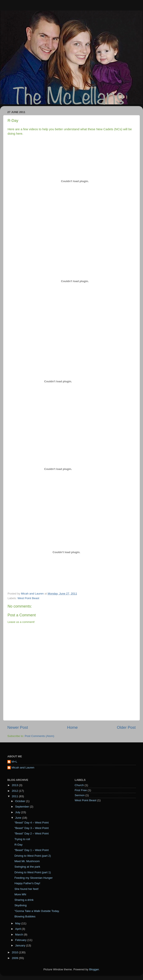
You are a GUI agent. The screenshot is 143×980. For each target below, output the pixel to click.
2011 (15, 796)
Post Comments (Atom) (40, 736)
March (19, 935)
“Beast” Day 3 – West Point (32, 828)
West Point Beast (28, 598)
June (19, 818)
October (21, 801)
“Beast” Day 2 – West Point (32, 833)
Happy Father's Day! (27, 883)
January (21, 945)
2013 (15, 785)
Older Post (126, 727)
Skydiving (21, 905)
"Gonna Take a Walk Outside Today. (37, 911)
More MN (20, 894)
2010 (15, 952)
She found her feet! (27, 889)
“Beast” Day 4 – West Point (32, 823)
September (23, 807)
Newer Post (18, 727)
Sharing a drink (24, 900)
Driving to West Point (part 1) (33, 872)
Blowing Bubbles (25, 916)
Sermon (80, 795)
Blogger (94, 969)
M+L (14, 762)
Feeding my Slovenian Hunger (34, 878)
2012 (15, 791)
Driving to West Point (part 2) (33, 856)
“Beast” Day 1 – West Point (32, 850)
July (18, 812)
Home (72, 727)
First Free (81, 790)
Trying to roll (22, 839)
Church (79, 785)
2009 (15, 958)
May (18, 923)
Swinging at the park (27, 867)
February (21, 940)
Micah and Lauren (23, 768)
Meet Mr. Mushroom (27, 861)
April (18, 929)
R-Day (19, 845)
